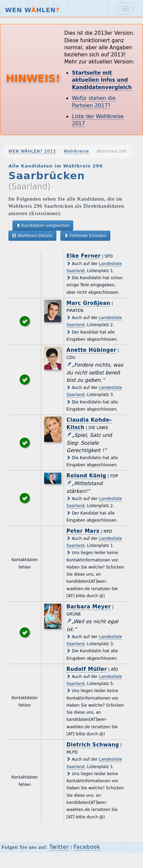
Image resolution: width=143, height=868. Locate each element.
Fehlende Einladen (85, 235)
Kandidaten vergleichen (43, 225)
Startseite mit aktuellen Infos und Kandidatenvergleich (102, 80)
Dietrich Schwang (93, 745)
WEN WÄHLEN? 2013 (32, 151)
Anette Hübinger (91, 350)
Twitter (59, 847)
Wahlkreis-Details (32, 235)
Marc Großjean (88, 303)
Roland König (86, 476)
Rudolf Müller (87, 669)
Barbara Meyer (89, 607)
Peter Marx (83, 531)
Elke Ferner (83, 256)
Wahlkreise (76, 151)
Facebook (87, 847)
